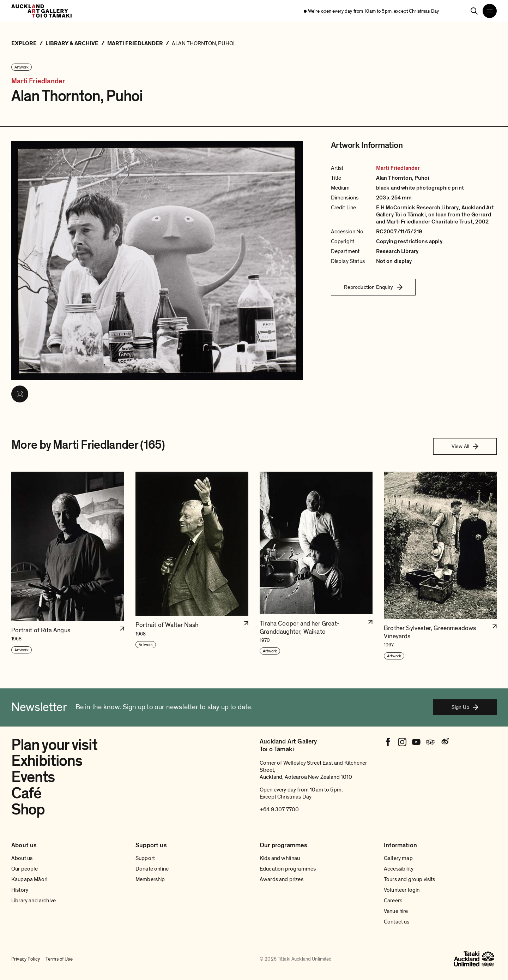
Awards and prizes (282, 879)
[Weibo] (445, 742)
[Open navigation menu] (490, 11)
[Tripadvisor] (430, 742)
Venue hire (396, 911)
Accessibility (399, 869)
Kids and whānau (280, 858)
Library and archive (34, 901)
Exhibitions (47, 761)
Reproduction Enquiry (373, 287)
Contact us (397, 922)
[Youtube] (416, 742)
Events (33, 777)
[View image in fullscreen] (20, 394)
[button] (68, 566)
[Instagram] (402, 742)
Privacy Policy (26, 959)
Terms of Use (59, 959)
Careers (393, 901)
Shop (28, 809)
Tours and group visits (410, 879)
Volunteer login (402, 890)
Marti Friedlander (38, 81)
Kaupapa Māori (29, 879)
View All (465, 446)
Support (145, 858)
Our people (25, 869)
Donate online (152, 869)
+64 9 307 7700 (279, 809)
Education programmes (288, 869)
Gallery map (398, 858)
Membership (150, 879)
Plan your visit (54, 745)
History (20, 890)
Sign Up (465, 707)
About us (22, 858)
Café (26, 793)
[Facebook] (388, 742)
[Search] (474, 11)
